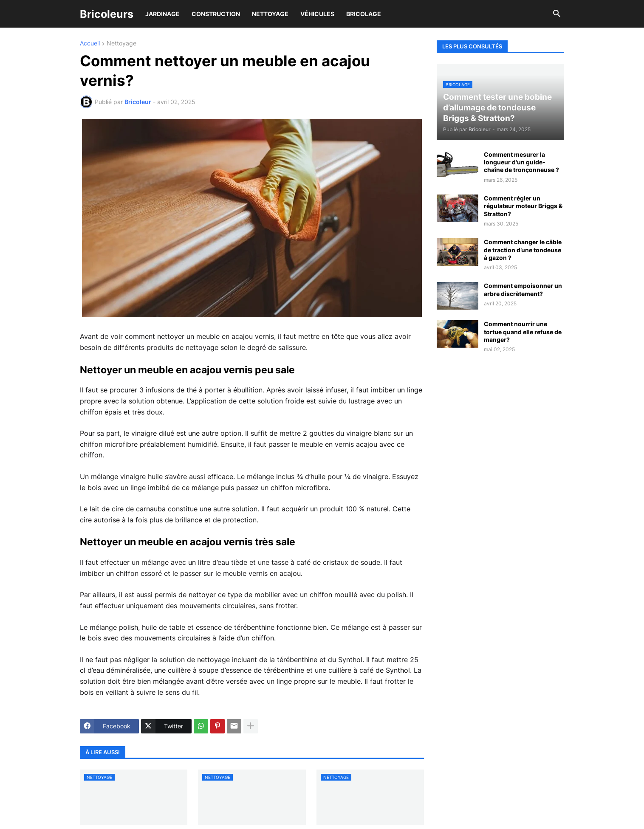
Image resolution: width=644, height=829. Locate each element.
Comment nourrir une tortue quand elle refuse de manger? (523, 331)
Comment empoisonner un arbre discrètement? (523, 289)
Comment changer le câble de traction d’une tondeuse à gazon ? (523, 250)
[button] (557, 14)
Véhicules (317, 14)
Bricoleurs (107, 14)
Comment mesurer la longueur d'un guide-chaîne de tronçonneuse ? (521, 162)
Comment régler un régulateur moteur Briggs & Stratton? (523, 206)
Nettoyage (270, 14)
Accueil (90, 44)
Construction (216, 14)
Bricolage (364, 14)
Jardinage (162, 14)
